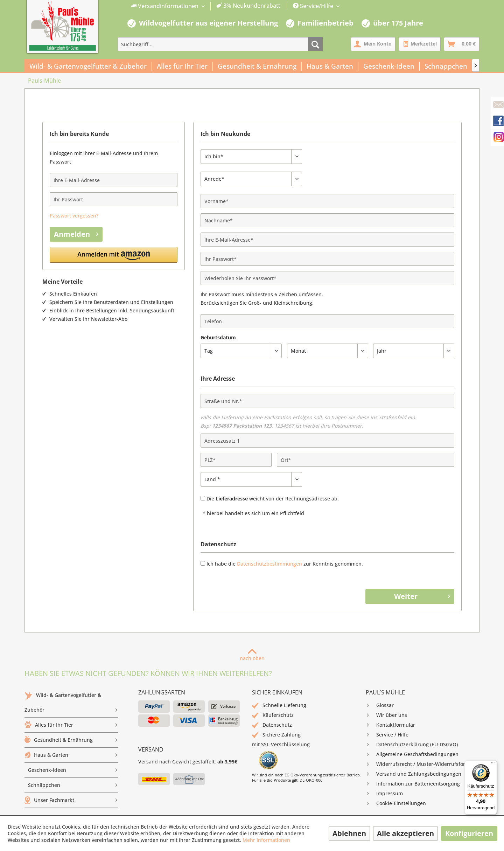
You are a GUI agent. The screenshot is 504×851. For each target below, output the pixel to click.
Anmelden (76, 234)
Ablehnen (349, 833)
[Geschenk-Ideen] (389, 66)
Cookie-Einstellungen (396, 803)
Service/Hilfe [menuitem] (314, 6)
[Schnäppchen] (446, 66)
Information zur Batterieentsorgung (413, 784)
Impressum (384, 794)
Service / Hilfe (387, 735)
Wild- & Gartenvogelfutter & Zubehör (71, 704)
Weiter (422, 596)
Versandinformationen (165, 6)
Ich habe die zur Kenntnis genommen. (285, 564)
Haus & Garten (71, 755)
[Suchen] (315, 44)
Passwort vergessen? (74, 216)
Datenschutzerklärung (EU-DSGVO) (412, 745)
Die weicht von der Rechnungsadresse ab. (273, 499)
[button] (114, 255)
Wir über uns (386, 715)
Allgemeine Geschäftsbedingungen (412, 754)
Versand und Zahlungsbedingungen (414, 774)
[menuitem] (206, 6)
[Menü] (493, 764)
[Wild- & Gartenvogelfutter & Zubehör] (88, 66)
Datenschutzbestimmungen (269, 564)
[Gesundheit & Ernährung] (257, 66)
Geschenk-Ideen (73, 770)
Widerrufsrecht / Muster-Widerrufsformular (422, 764)
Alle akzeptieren (405, 833)
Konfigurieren (469, 833)
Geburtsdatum (218, 337)
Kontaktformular (390, 725)
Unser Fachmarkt (71, 800)
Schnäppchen (73, 785)
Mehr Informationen (266, 840)
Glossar (380, 705)
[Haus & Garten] (330, 66)
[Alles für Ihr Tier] (182, 66)
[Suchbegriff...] (220, 44)
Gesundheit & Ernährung (71, 740)
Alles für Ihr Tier (71, 725)
